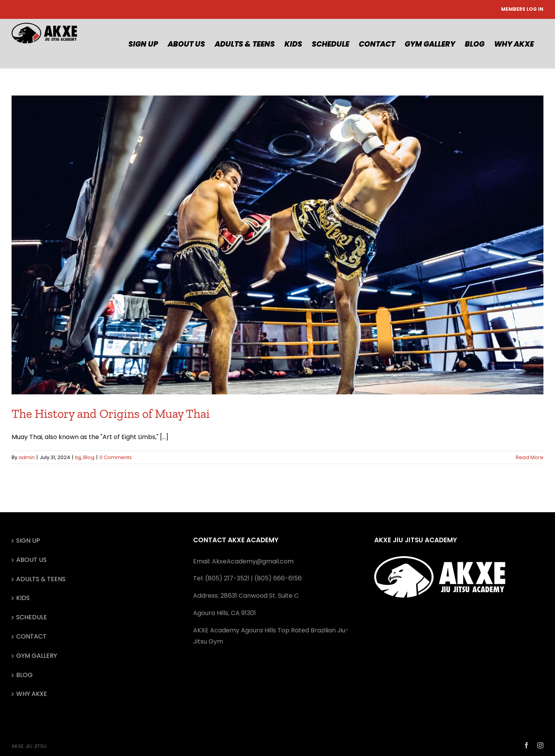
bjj (78, 457)
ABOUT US (31, 560)
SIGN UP (28, 541)
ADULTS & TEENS (41, 579)
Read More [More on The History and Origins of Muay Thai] (530, 457)
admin (27, 457)
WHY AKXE (32, 694)
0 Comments (116, 457)
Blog (89, 457)
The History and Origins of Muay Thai (111, 414)
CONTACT (31, 636)
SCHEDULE (32, 617)
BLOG (24, 675)
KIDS (23, 598)
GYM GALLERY (37, 656)
